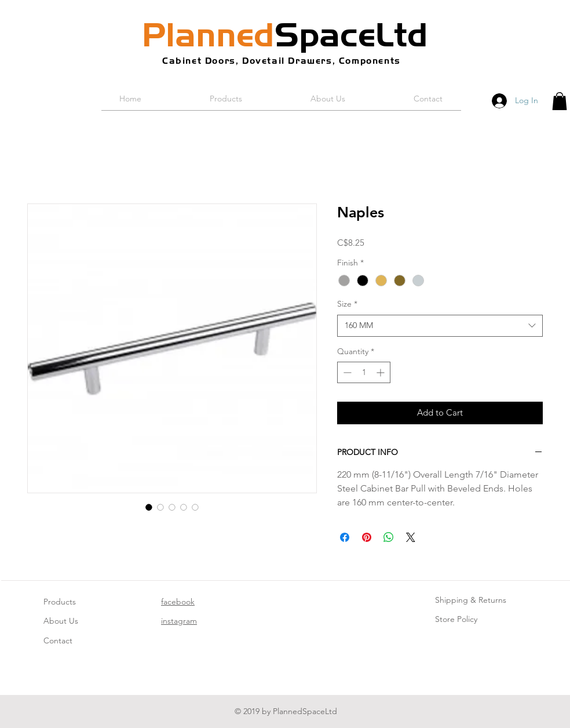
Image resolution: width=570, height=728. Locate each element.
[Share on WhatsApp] (389, 537)
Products (60, 602)
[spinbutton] (364, 372)
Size (347, 304)
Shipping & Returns (471, 600)
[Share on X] (411, 537)
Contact (58, 640)
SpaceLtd (285, 35)
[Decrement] (346, 372)
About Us (61, 621)
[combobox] (440, 326)
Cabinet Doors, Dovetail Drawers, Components (282, 61)
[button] (560, 101)
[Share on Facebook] (345, 537)
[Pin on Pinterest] (367, 537)
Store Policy (456, 619)
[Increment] (381, 372)
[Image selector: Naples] (149, 507)
